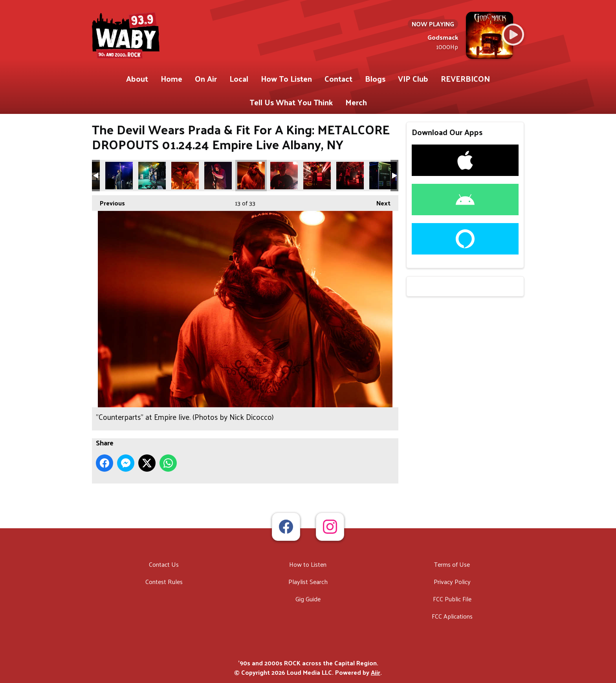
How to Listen (308, 564)
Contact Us (164, 564)
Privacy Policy (452, 581)
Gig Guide (308, 599)
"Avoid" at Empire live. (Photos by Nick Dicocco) (119, 176)
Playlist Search (308, 581)
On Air (206, 79)
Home (171, 79)
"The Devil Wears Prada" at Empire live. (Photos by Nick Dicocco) (383, 176)
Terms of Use (452, 564)
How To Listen (286, 79)
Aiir (376, 672)
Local (239, 79)
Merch (356, 102)
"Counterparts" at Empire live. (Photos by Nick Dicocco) (185, 176)
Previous (108, 202)
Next (379, 202)
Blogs (375, 79)
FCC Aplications (452, 616)
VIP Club (413, 79)
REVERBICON (465, 79)
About (137, 79)
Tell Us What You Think (291, 102)
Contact (338, 79)
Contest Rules (164, 581)
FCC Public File (452, 599)
